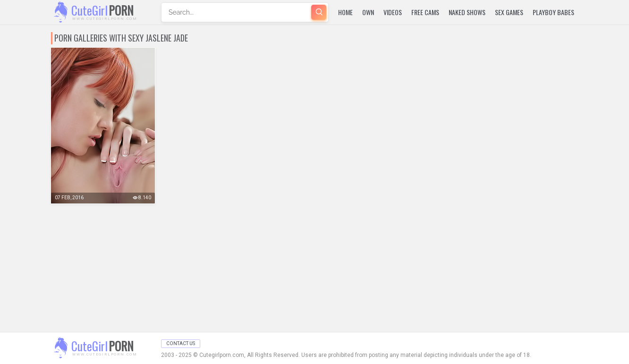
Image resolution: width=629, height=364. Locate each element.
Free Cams (425, 12)
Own (368, 12)
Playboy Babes (553, 12)
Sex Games (509, 12)
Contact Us (181, 343)
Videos (393, 12)
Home (345, 12)
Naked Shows (467, 12)
